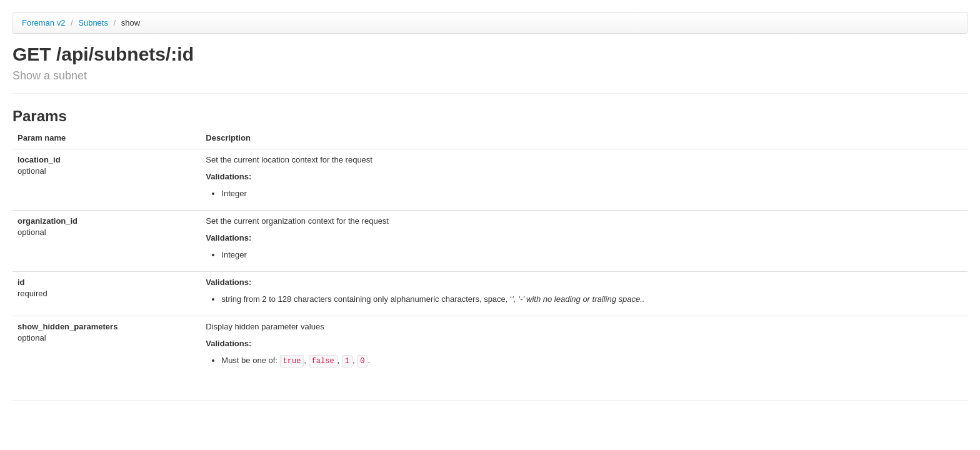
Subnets (94, 23)
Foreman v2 (43, 23)
